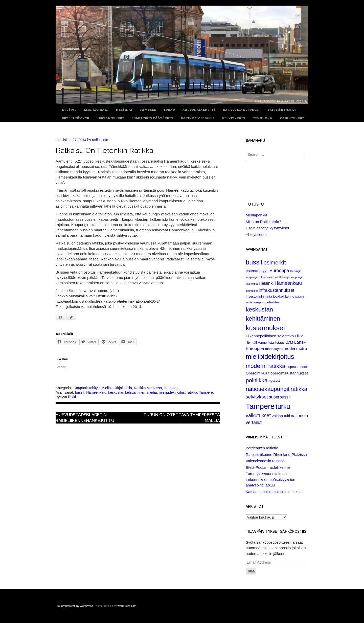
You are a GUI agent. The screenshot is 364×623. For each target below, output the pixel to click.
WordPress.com (127, 606)
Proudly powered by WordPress (74, 606)
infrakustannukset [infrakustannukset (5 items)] (277, 290)
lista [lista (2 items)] (271, 342)
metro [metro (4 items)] (302, 349)
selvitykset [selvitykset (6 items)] (257, 397)
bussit (80, 392)
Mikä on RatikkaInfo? (263, 222)
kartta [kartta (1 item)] (249, 302)
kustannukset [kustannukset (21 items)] (265, 328)
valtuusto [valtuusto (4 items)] (299, 416)
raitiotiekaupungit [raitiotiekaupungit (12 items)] (268, 389)
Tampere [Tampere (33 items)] (260, 406)
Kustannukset (110, 118)
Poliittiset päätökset (152, 118)
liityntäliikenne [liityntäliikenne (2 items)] (256, 342)
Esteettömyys (75, 118)
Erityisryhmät (282, 110)
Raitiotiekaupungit (241, 110)
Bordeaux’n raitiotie (262, 448)
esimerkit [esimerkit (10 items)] (275, 263)
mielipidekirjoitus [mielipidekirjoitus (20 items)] (270, 357)
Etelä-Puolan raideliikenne (268, 467)
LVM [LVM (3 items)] (289, 342)
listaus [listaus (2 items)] (280, 342)
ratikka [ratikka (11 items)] (299, 389)
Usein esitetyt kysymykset (267, 228)
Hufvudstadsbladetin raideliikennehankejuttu (85, 418)
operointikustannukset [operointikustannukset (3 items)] (289, 373)
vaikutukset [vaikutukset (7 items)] (258, 415)
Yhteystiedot (256, 235)
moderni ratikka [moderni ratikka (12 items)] (266, 366)
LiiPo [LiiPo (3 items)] (299, 336)
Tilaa (251, 571)
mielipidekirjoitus (172, 392)
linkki (72, 397)
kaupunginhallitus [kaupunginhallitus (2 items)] (267, 302)
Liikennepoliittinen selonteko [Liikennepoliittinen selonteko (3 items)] (270, 336)
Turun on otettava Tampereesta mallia (182, 418)
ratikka (192, 392)
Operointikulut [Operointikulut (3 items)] (258, 373)
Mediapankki (96, 110)
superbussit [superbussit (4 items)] (280, 397)
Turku (169, 110)
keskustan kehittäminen (127, 392)
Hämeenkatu (96, 392)
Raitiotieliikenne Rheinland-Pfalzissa (276, 454)
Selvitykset (234, 118)
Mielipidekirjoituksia (117, 388)
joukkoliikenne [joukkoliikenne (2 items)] (284, 296)
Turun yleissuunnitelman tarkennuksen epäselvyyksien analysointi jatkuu (270, 479)
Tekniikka (263, 118)
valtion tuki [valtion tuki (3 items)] (281, 416)
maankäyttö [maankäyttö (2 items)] (274, 349)
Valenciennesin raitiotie (265, 461)
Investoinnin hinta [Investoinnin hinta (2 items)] (259, 296)
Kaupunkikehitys (199, 110)
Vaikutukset (292, 118)
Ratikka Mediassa (198, 118)
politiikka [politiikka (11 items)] (257, 380)
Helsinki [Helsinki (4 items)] (266, 283)
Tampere (148, 110)
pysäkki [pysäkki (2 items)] (274, 381)
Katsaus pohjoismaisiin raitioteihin (274, 492)
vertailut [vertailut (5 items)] (254, 422)
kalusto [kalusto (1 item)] (300, 297)
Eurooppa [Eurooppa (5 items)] (279, 271)
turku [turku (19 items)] (283, 407)
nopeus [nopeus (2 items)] (292, 367)
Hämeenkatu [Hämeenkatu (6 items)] (288, 283)
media (152, 392)
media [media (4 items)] (289, 349)
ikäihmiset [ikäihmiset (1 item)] (252, 291)
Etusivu (69, 110)
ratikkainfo (100, 140)
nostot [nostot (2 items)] (303, 367)
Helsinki (124, 110)
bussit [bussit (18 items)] (254, 262)
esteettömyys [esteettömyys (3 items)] (257, 271)
